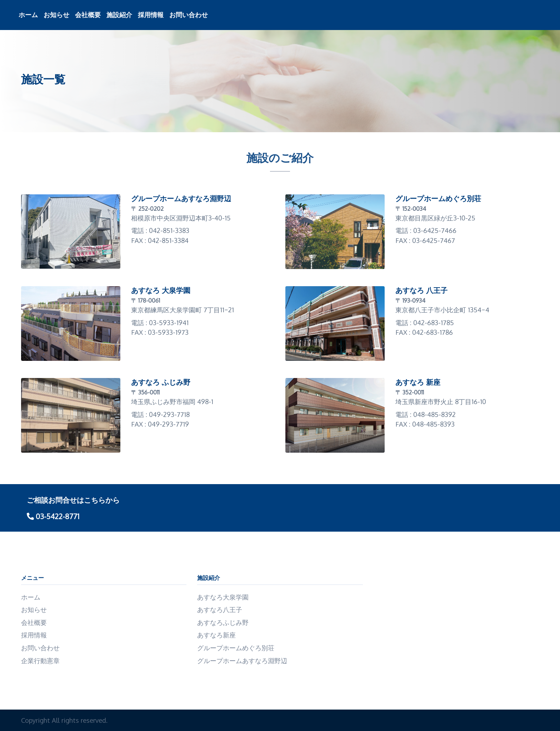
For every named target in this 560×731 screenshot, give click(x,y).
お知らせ (56, 15)
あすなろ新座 (216, 635)
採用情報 (151, 15)
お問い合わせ (189, 15)
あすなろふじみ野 (223, 622)
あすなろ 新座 (418, 382)
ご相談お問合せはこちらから (73, 500)
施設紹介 (119, 15)
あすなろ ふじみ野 (161, 382)
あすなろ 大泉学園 (161, 290)
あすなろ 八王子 (421, 290)
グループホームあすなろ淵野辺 (181, 199)
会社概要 (88, 15)
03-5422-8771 (53, 516)
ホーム (28, 15)
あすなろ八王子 (220, 609)
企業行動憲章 (40, 660)
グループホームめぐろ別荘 (438, 199)
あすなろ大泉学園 (223, 597)
